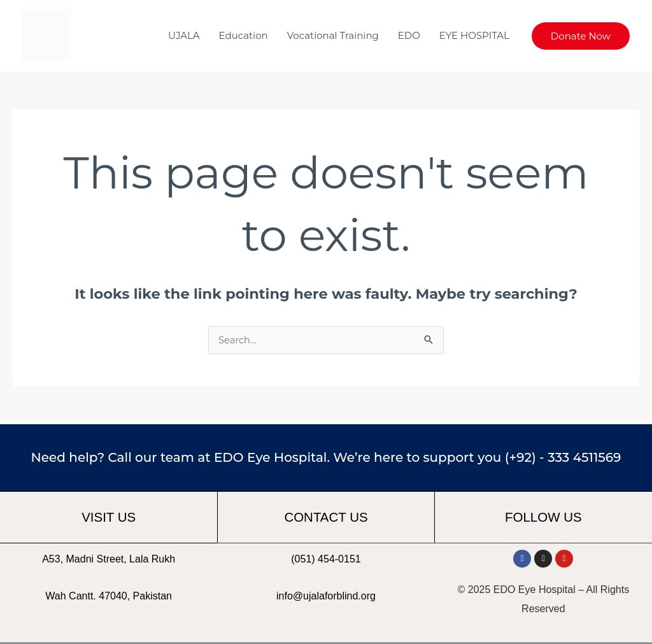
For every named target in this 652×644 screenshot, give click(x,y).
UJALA (184, 35)
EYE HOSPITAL (474, 35)
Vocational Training (333, 35)
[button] (581, 36)
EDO (409, 35)
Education (244, 35)
